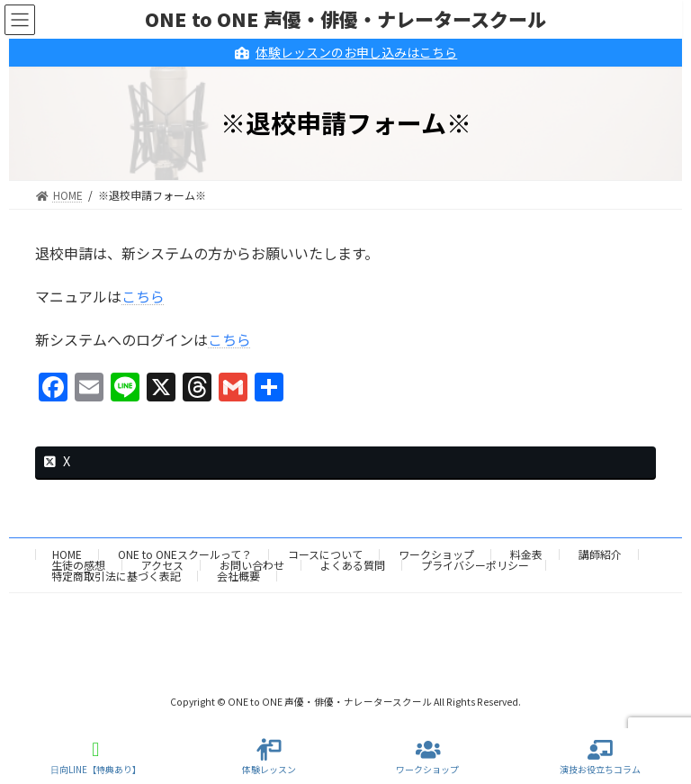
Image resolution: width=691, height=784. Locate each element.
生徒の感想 (78, 565)
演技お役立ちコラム (600, 757)
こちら (143, 296)
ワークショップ (436, 554)
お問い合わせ (252, 565)
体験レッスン (269, 757)
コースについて (325, 554)
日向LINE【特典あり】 (96, 757)
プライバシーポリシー (475, 565)
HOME (67, 554)
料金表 (526, 554)
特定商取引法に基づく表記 (116, 576)
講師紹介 (600, 554)
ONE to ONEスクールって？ (185, 554)
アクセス (162, 565)
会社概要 (238, 576)
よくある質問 (353, 565)
